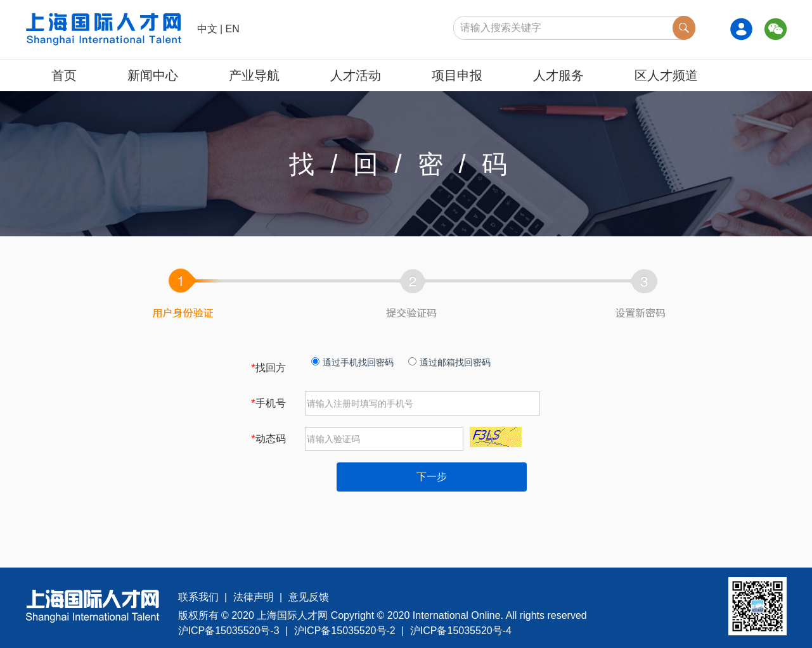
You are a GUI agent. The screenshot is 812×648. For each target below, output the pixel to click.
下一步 (432, 477)
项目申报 (457, 75)
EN (233, 29)
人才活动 (356, 75)
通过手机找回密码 (352, 362)
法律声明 (254, 597)
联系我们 (198, 597)
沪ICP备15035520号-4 (461, 631)
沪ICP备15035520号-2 (345, 631)
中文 (207, 29)
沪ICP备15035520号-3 (229, 631)
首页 (64, 75)
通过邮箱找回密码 (449, 362)
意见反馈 (309, 597)
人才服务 (558, 75)
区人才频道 (666, 75)
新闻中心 (153, 75)
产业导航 (254, 75)
